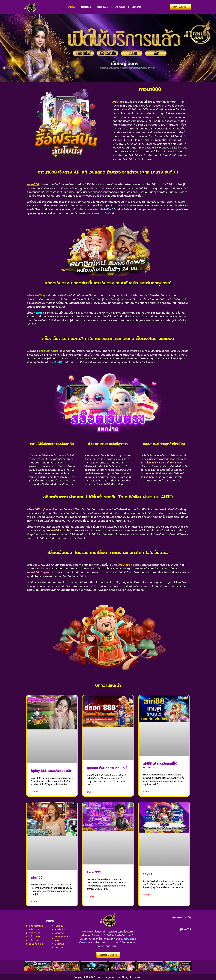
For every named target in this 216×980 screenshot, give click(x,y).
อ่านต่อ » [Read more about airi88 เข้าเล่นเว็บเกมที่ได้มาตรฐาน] (147, 791)
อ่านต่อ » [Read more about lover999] (91, 896)
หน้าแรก (70, 7)
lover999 (94, 872)
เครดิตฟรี (120, 7)
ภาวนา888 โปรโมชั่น (58, 530)
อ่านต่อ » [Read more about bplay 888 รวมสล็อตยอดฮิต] (35, 792)
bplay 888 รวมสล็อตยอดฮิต (52, 771)
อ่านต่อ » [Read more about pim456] (35, 901)
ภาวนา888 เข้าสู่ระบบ (39, 572)
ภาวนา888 (118, 102)
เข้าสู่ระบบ (103, 7)
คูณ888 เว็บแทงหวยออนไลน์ (107, 768)
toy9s (148, 874)
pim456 (37, 878)
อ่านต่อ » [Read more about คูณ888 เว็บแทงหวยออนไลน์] (91, 792)
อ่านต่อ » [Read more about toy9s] (147, 895)
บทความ (136, 7)
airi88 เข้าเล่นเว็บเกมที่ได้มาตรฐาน (160, 765)
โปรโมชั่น (86, 7)
